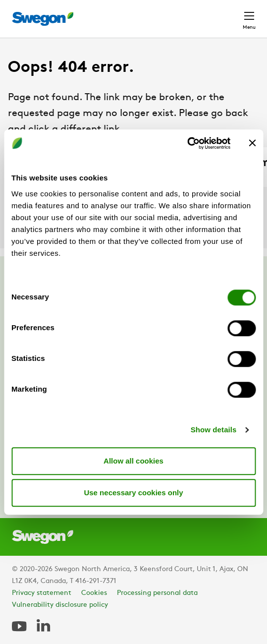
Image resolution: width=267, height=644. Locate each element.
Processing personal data (157, 593)
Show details (214, 430)
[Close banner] (252, 143)
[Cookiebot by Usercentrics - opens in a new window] (187, 143)
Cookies (94, 593)
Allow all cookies (133, 461)
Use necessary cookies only (133, 493)
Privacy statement (42, 593)
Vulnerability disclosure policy (60, 605)
